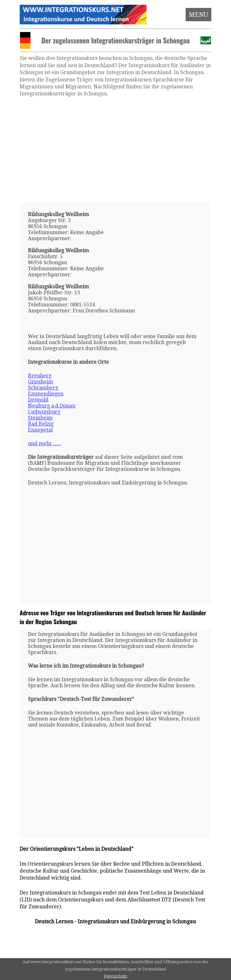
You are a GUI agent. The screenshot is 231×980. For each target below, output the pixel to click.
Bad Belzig (41, 424)
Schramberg (43, 388)
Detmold (38, 400)
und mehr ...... (44, 443)
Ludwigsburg (44, 412)
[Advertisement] (115, 150)
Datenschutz (115, 976)
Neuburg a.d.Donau (52, 406)
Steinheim (40, 418)
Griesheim (40, 382)
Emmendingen (46, 394)
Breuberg (40, 376)
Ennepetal (40, 430)
